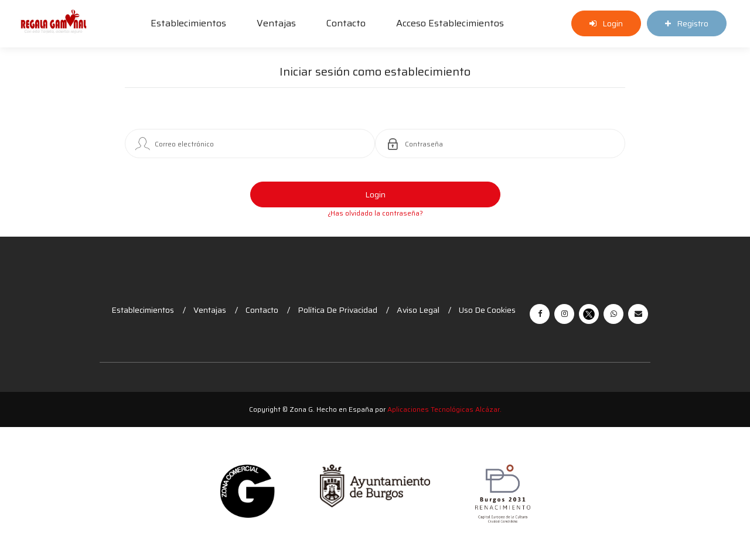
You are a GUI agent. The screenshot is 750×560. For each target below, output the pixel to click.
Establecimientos (188, 23)
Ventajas (276, 23)
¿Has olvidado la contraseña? (375, 213)
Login (375, 194)
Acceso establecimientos (450, 23)
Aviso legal (418, 310)
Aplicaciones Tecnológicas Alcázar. (444, 409)
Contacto (346, 23)
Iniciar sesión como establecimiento (375, 73)
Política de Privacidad (337, 310)
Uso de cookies (487, 310)
